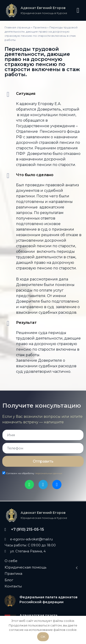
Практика (40, 27)
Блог (9, 580)
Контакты (13, 586)
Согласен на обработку (34, 473)
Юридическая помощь (25, 567)
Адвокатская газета (39, 615)
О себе (11, 561)
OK (43, 637)
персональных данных (49, 473)
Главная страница (17, 27)
